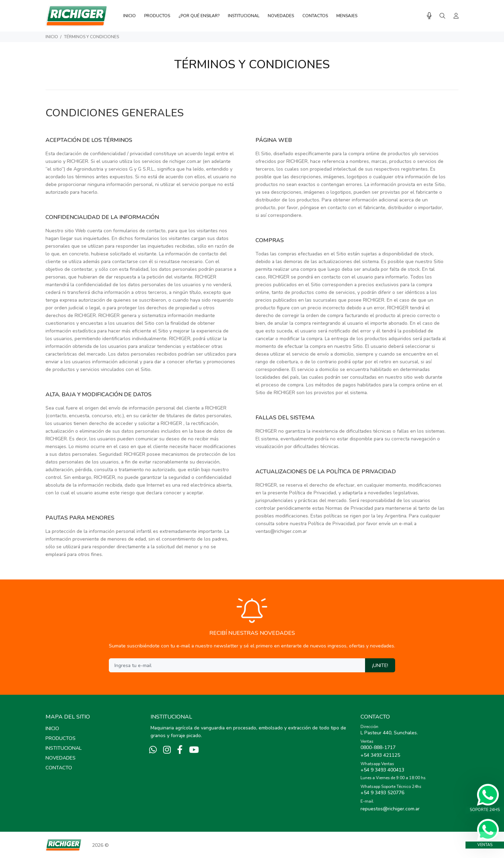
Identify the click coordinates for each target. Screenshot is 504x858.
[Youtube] (194, 750)
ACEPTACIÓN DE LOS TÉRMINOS (89, 140)
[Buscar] (442, 16)
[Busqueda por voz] (429, 16)
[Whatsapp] (153, 750)
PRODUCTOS (61, 738)
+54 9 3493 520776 (382, 793)
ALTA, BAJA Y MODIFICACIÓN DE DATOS (99, 394)
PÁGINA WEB (274, 140)
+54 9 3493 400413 (382, 770)
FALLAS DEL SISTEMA (285, 418)
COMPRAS (270, 240)
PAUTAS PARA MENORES (80, 518)
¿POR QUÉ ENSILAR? (199, 16)
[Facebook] (180, 750)
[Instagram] (167, 750)
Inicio (52, 37)
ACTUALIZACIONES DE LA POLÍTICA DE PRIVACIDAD (326, 472)
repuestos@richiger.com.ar (390, 809)
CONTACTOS (315, 16)
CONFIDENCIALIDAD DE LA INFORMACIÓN (102, 217)
